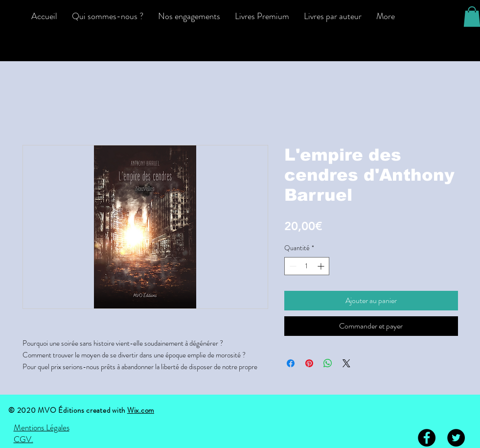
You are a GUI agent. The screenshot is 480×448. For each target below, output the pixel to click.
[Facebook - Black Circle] (427, 438)
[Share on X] (346, 363)
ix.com (144, 410)
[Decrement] (292, 266)
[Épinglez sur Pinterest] (309, 363)
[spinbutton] (307, 266)
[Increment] (322, 266)
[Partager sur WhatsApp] (328, 363)
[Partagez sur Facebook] (291, 363)
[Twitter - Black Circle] (456, 438)
